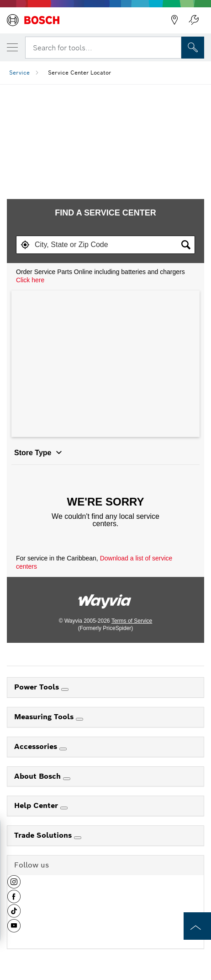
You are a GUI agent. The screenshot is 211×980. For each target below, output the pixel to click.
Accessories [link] (37, 746)
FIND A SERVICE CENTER (105, 213)
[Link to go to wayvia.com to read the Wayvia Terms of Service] (105, 598)
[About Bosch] (67, 779)
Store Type (38, 453)
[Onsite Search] (193, 48)
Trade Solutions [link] (44, 835)
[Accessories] (63, 749)
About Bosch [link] (39, 776)
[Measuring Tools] (79, 719)
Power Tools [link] (38, 687)
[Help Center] (64, 808)
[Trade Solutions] (78, 838)
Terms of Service (132, 621)
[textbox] (105, 245)
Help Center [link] (37, 805)
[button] (25, 245)
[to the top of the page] (197, 926)
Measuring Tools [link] (45, 717)
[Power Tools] (65, 689)
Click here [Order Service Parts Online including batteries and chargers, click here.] (30, 280)
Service (19, 73)
